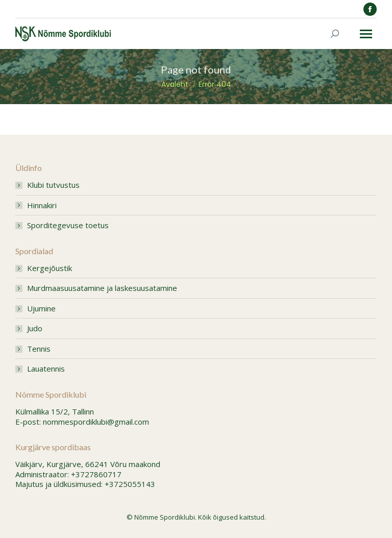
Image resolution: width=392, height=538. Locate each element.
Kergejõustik (50, 268)
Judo (35, 328)
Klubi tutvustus (53, 185)
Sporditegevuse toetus (68, 225)
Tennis (39, 349)
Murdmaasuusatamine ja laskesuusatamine (102, 288)
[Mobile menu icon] (366, 34)
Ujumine (41, 309)
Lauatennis (46, 369)
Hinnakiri (42, 205)
